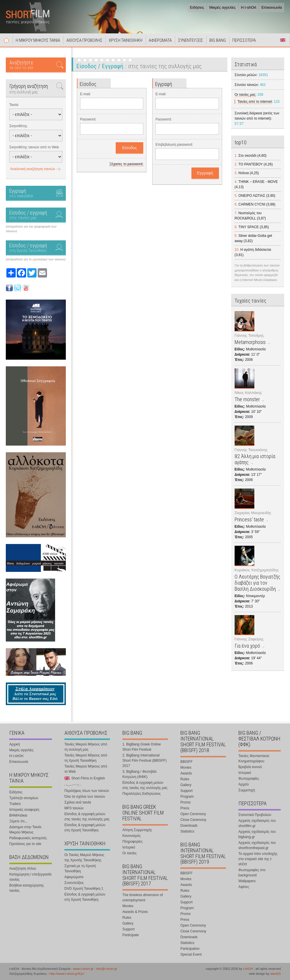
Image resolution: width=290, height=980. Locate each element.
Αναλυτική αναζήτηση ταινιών (33, 169)
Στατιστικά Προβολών (255, 815)
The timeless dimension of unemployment (143, 898)
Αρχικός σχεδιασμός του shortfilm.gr (257, 823)
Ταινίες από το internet (255, 102)
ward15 (275, 974)
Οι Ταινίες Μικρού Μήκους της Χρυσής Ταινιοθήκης (84, 858)
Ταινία (14, 105)
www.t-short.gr (83, 969)
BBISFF (186, 762)
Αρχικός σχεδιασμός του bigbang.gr (257, 834)
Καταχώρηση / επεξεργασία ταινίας (30, 877)
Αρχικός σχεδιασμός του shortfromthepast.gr (257, 845)
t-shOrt (248, 969)
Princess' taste (249, 519)
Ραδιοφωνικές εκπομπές (28, 838)
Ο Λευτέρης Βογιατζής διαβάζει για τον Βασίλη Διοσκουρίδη (257, 583)
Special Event (191, 954)
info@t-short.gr (107, 969)
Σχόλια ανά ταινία (78, 802)
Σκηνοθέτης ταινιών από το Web (34, 147)
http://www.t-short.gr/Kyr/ (67, 974)
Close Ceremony (193, 820)
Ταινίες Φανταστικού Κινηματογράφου (254, 759)
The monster (247, 399)
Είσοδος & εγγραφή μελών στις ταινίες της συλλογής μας (87, 817)
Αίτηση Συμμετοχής (137, 830)
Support (128, 929)
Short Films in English (283, 40)
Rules (127, 918)
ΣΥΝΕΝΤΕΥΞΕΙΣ (191, 40)
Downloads (189, 826)
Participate (131, 935)
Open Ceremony (193, 814)
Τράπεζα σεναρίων (24, 798)
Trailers (15, 804)
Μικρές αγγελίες (223, 7)
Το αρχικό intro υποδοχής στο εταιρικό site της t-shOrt (258, 859)
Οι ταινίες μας (245, 95)
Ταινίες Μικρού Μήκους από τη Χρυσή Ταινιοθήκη (86, 758)
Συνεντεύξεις (74, 883)
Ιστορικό (129, 847)
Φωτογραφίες (249, 779)
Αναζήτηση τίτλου (23, 869)
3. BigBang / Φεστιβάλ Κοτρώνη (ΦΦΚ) (139, 774)
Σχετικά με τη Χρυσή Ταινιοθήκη (80, 869)
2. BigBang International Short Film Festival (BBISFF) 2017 (145, 761)
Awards (186, 773)
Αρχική (6, 40)
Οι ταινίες (129, 853)
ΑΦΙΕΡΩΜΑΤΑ (160, 40)
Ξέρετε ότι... (18, 821)
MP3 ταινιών (74, 808)
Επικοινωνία (272, 7)
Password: (88, 119)
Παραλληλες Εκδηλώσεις (142, 794)
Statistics (187, 831)
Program (187, 797)
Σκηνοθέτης (18, 126)
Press (185, 808)
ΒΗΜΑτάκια (18, 815)
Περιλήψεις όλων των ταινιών (87, 791)
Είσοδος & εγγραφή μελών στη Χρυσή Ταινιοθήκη (85, 828)
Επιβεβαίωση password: (174, 145)
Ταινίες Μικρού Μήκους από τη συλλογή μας (86, 747)
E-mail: (85, 94)
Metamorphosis (250, 342)
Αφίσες (244, 887)
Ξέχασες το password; (126, 164)
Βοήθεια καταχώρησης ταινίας (27, 888)
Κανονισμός (132, 836)
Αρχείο (244, 784)
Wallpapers (247, 881)
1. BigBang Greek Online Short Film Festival (142, 747)
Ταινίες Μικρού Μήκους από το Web (86, 769)
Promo (185, 802)
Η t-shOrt (249, 7)
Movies (128, 906)
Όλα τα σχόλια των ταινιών (85, 797)
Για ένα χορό (247, 646)
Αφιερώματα (74, 877)
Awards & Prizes (135, 912)
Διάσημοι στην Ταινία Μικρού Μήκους (25, 830)
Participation (190, 949)
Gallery (128, 923)
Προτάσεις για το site (25, 844)
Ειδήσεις (197, 7)
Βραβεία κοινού (250, 767)
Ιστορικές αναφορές (24, 810)
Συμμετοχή (247, 790)
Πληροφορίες (133, 842)
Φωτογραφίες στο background (252, 873)
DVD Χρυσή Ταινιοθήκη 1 (84, 889)
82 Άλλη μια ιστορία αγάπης (255, 459)
